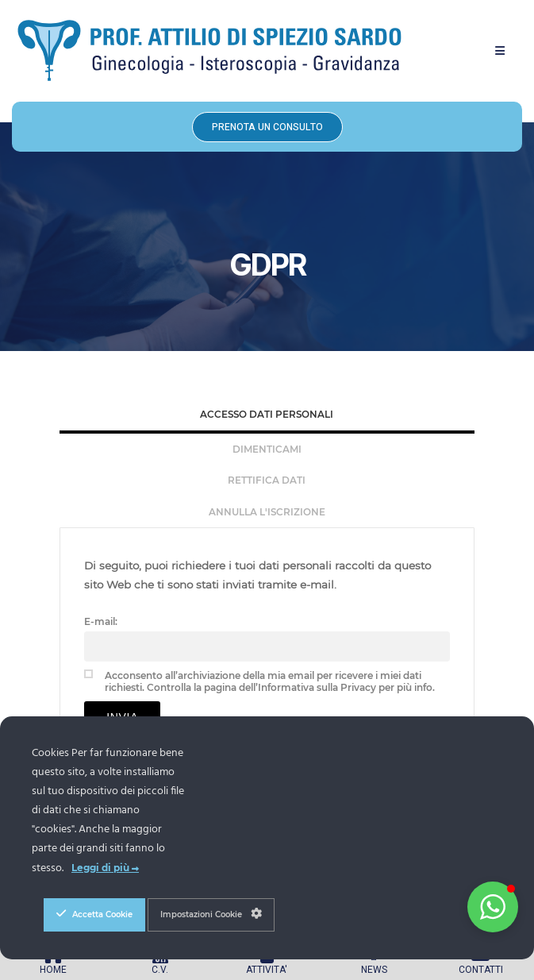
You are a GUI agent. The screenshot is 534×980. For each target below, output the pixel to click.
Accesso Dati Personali (267, 414)
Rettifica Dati (267, 480)
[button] (500, 51)
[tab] (267, 416)
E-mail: (101, 621)
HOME (53, 970)
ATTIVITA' (267, 970)
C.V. (160, 970)
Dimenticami (267, 449)
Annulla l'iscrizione (267, 512)
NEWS (374, 970)
